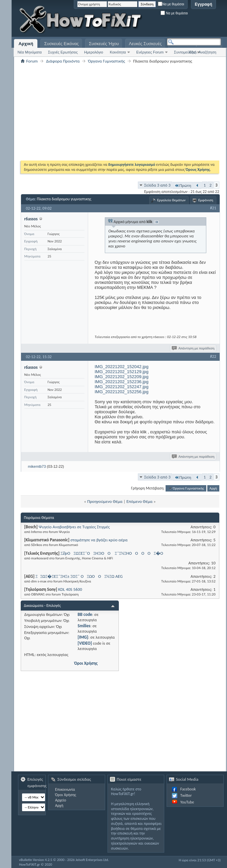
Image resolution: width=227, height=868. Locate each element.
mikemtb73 (37, 466)
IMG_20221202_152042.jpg (122, 367)
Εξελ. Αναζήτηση (203, 52)
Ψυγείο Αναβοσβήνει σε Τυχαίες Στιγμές (74, 527)
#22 (213, 356)
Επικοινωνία (65, 789)
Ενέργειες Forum (150, 52)
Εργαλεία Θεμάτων (171, 200)
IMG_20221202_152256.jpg (122, 392)
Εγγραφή (203, 4)
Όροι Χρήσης (86, 663)
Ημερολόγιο (94, 52)
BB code (85, 614)
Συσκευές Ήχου (104, 44)
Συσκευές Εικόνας (61, 44)
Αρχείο (61, 800)
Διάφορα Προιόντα (63, 61)
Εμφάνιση (206, 200)
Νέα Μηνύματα (29, 52)
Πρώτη (183, 185)
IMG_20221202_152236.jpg (122, 382)
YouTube (187, 802)
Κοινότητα (118, 52)
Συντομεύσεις (185, 52)
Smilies (84, 626)
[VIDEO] (85, 643)
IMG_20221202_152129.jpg (122, 372)
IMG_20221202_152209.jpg (122, 377)
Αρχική (26, 44)
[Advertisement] (144, 57)
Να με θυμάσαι (171, 4)
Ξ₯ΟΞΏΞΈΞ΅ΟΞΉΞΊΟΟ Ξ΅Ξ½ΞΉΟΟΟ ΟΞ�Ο (113, 553)
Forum (32, 61)
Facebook (188, 789)
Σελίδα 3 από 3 (157, 185)
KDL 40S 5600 (70, 589)
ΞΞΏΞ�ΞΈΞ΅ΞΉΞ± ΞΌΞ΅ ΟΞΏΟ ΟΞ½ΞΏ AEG (79, 576)
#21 (213, 208)
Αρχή (213, 488)
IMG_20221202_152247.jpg (122, 387)
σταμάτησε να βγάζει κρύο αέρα (99, 540)
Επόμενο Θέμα (140, 501)
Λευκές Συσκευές (145, 44)
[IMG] (83, 637)
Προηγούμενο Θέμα (105, 501)
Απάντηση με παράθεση (193, 348)
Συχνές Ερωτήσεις (63, 52)
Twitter (186, 795)
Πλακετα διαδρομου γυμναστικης (64, 199)
